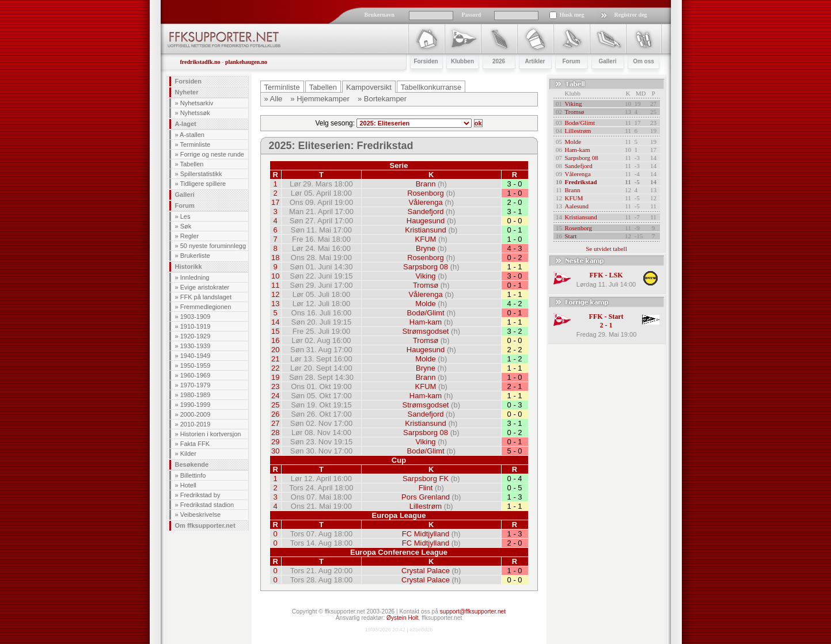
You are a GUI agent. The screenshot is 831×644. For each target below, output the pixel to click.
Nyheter (187, 92)
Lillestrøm (426, 506)
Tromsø (426, 285)
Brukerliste (195, 256)
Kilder (188, 454)
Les (185, 216)
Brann (426, 184)
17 (275, 202)
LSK (616, 275)
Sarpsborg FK (426, 479)
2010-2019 (196, 424)
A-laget (186, 124)
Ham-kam (426, 322)
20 (275, 350)
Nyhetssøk (195, 113)
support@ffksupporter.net (473, 611)
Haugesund (426, 221)
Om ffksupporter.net (205, 525)
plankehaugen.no (246, 62)
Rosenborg (426, 193)
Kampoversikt (369, 87)
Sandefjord (426, 212)
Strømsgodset (426, 331)
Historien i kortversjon (211, 434)
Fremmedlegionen (206, 307)
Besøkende (192, 464)
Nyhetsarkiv (197, 103)
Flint (426, 488)
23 (275, 386)
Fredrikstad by (200, 495)
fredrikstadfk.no (200, 62)
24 (275, 396)
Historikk (189, 266)
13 (275, 304)
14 (275, 322)
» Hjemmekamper (320, 99)
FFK (596, 275)
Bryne (426, 248)
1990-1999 (196, 405)
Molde (425, 304)
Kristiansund (426, 230)
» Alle (274, 99)
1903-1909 (196, 317)
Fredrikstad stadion (207, 505)
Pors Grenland (426, 497)
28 (275, 432)
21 (275, 359)
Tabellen (191, 164)
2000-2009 (196, 414)
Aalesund (577, 206)
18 (275, 258)
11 (275, 285)
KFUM (426, 239)
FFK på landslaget (206, 297)
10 (275, 276)
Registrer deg (631, 15)
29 (275, 442)
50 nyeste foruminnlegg (213, 246)
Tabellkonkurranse (431, 87)
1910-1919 (196, 326)
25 (275, 405)
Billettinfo (193, 475)
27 (275, 423)
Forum (185, 205)
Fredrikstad (581, 182)
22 (275, 368)
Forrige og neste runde (212, 154)
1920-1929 (196, 336)
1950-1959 (196, 365)
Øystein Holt (402, 618)
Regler (189, 236)
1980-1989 (196, 395)
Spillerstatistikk (201, 174)
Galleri (185, 195)
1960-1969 (196, 375)
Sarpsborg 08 (426, 267)
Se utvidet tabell (606, 249)
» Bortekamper (382, 99)
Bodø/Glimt (426, 313)
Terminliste (195, 144)
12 (275, 294)
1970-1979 (196, 385)
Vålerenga (425, 202)
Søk (186, 226)
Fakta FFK (195, 444)
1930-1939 (196, 346)
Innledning (195, 277)
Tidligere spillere (203, 184)
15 (275, 331)
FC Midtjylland (426, 534)
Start (571, 236)
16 (275, 340)
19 (275, 377)
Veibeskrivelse (200, 515)
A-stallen (192, 135)
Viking (425, 276)
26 (275, 414)
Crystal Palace (426, 571)
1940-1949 (196, 356)
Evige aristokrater (205, 287)
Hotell (188, 485)
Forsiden (188, 81)
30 (275, 451)
